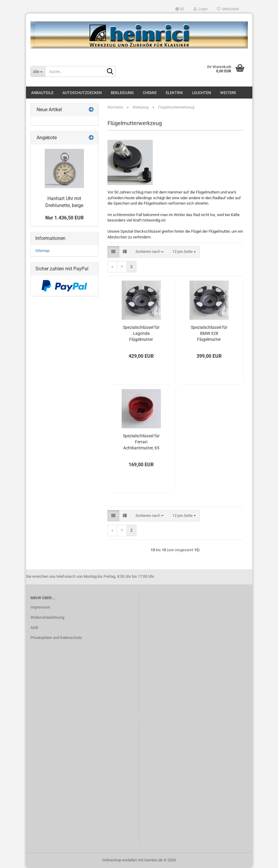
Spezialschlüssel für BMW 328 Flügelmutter (209, 333)
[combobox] (150, 252)
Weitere (228, 93)
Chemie (150, 93)
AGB (34, 628)
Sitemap (42, 251)
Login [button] (201, 9)
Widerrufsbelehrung (47, 617)
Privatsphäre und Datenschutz (56, 638)
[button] (180, 9)
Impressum (40, 607)
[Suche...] (38, 71)
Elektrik (174, 93)
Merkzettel (228, 9)
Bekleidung (122, 93)
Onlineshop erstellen (120, 860)
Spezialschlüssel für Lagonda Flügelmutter (141, 333)
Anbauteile (42, 93)
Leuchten (201, 93)
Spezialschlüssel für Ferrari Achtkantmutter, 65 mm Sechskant (141, 442)
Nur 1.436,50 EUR (64, 218)
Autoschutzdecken (82, 93)
